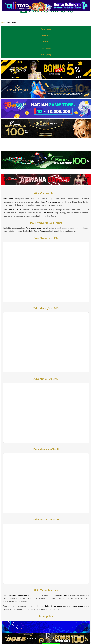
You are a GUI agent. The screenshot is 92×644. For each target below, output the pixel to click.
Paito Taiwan (46, 48)
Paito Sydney (46, 55)
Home (3, 23)
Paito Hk (46, 42)
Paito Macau (46, 29)
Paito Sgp (46, 35)
